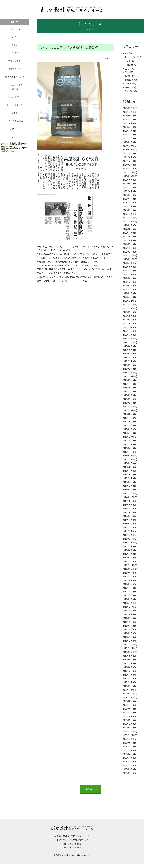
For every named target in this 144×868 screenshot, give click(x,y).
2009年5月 (128, 712)
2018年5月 (128, 391)
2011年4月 (128, 629)
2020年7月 (128, 320)
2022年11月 (128, 217)
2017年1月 (128, 433)
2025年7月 (128, 119)
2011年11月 (128, 607)
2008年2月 (128, 769)
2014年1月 (128, 531)
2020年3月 (128, 335)
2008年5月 (128, 758)
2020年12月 (128, 301)
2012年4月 (128, 588)
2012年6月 (128, 580)
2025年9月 (128, 116)
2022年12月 (128, 214)
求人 (14, 37)
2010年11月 (128, 648)
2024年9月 (128, 153)
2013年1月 (128, 561)
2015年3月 (128, 486)
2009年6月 (128, 709)
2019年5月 (128, 354)
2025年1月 (128, 142)
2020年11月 (128, 304)
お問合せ (14, 132)
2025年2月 (128, 138)
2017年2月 (128, 429)
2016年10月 (128, 437)
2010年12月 (128, 644)
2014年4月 (128, 520)
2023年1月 (128, 210)
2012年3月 (128, 591)
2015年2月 (128, 490)
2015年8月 (128, 467)
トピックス (130, 57)
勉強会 (128, 76)
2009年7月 (128, 705)
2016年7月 (128, 444)
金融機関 (129, 91)
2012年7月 (128, 576)
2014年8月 (128, 505)
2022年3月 (128, 244)
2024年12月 (128, 146)
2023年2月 (128, 206)
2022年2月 (128, 248)
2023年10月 (128, 176)
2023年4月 (128, 199)
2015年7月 (128, 471)
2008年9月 (128, 743)
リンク (14, 140)
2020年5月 (128, 327)
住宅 (127, 68)
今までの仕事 (14, 70)
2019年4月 (128, 357)
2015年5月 (128, 478)
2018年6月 (128, 387)
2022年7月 (128, 233)
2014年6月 (128, 512)
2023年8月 (128, 184)
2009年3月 (128, 720)
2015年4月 (128, 482)
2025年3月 (128, 134)
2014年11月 (128, 497)
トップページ (14, 29)
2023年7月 (128, 187)
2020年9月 (128, 312)
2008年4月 (128, 761)
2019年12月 (128, 338)
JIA (126, 53)
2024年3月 (128, 161)
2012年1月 (128, 599)
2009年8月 (128, 701)
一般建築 (129, 65)
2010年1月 (128, 686)
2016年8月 (128, 440)
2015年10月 (128, 459)
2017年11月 (128, 406)
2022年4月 (128, 240)
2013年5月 (128, 554)
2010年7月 (128, 663)
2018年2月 (128, 399)
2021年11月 (128, 259)
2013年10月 (128, 542)
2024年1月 (128, 168)
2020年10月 (128, 308)
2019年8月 (128, 346)
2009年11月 (128, 694)
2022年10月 (128, 221)
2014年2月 (128, 527)
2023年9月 (128, 180)
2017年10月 (128, 410)
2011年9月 (128, 610)
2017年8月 (128, 414)
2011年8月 (128, 614)
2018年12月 (128, 372)
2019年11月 (128, 342)
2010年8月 (128, 660)
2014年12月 (128, 493)
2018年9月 (128, 380)
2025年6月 (128, 123)
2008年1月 (128, 773)
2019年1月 (128, 369)
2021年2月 (128, 293)
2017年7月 (128, 418)
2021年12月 (128, 255)
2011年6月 (128, 622)
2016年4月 (128, 452)
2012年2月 (128, 595)
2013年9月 (128, 546)
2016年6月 (128, 448)
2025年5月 (128, 127)
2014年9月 (128, 501)
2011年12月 (128, 603)
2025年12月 (128, 108)
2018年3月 (128, 395)
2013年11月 (128, 539)
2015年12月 (128, 456)
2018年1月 (128, 403)
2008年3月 (128, 765)
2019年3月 (128, 361)
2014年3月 (128, 524)
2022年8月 (128, 229)
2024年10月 (128, 150)
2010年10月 (128, 652)
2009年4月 (128, 716)
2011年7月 (128, 618)
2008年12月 (128, 731)
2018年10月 (128, 376)
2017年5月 (128, 425)
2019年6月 (128, 350)
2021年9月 (128, 267)
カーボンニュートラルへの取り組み (14, 88)
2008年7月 (128, 750)
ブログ (14, 45)
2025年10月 (128, 112)
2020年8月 (128, 316)
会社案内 (14, 54)
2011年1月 (128, 641)
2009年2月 (128, 724)
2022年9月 (128, 225)
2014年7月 (128, 508)
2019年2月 (128, 365)
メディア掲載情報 (14, 123)
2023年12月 (128, 172)
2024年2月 (128, 165)
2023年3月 (128, 202)
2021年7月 (128, 274)
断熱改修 (129, 80)
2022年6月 (128, 236)
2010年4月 (128, 675)
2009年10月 (128, 697)
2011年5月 (128, 626)
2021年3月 (128, 289)
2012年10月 (128, 569)
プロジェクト (14, 62)
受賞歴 (14, 115)
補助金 (128, 87)
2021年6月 (128, 278)
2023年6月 (128, 191)
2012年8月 (128, 573)
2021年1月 (128, 297)
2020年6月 (128, 323)
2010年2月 (128, 682)
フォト (128, 61)
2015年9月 (128, 463)
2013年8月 (128, 550)
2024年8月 (128, 157)
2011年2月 (128, 637)
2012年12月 (128, 565)
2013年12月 (128, 535)
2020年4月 (128, 331)
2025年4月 (128, 131)
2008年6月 (128, 754)
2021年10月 (128, 263)
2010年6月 (128, 667)
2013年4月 (128, 558)
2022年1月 (128, 252)
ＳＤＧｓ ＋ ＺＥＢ (14, 99)
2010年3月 (128, 678)
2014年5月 (128, 516)
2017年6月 (128, 421)
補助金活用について (14, 78)
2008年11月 (128, 735)
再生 (127, 72)
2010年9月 (128, 656)
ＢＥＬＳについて (14, 107)
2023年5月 (128, 195)
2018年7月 (128, 384)
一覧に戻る (89, 789)
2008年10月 (128, 739)
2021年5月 (128, 282)
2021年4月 (128, 286)
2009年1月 (128, 728)
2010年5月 (128, 671)
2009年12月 (128, 690)
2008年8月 (128, 746)
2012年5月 (128, 584)
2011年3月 (128, 633)
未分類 (128, 84)
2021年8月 (128, 270)
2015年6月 (128, 474)
